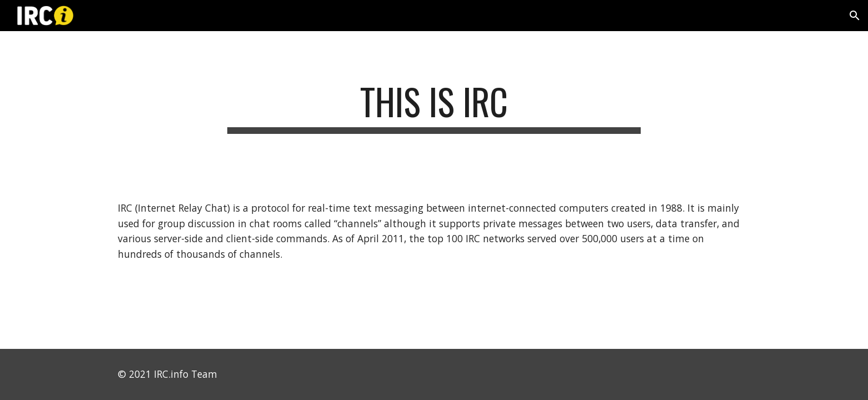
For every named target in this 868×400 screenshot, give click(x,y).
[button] (855, 16)
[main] (434, 107)
